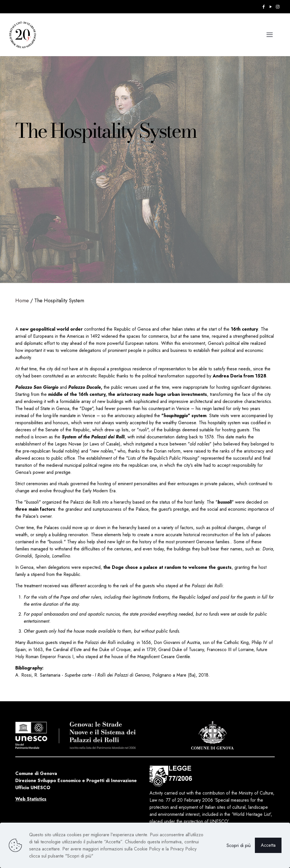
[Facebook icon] (264, 7)
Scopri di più (239, 845)
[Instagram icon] (278, 7)
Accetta (268, 845)
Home (22, 301)
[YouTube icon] (271, 7)
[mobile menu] (270, 35)
